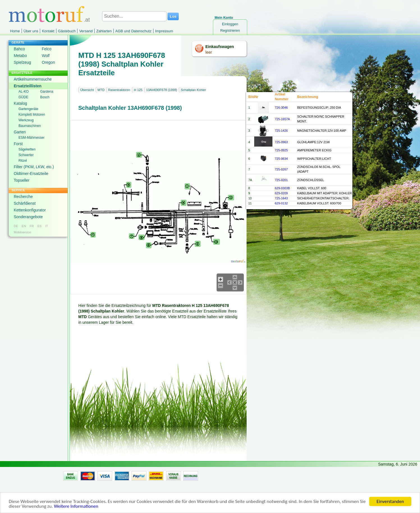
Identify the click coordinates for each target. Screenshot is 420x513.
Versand (86, 31)
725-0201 (281, 180)
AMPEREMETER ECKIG (314, 150)
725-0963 (281, 142)
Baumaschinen (30, 126)
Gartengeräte (28, 109)
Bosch (45, 97)
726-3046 (281, 108)
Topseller (22, 180)
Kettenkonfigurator (30, 210)
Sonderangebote (28, 217)
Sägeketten (27, 149)
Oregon (48, 62)
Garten (20, 132)
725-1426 (281, 131)
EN (24, 226)
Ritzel (23, 161)
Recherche (23, 197)
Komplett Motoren (32, 115)
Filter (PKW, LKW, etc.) (34, 167)
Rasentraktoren (119, 90)
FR (32, 226)
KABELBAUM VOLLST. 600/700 (319, 203)
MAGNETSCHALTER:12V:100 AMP (322, 131)
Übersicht (87, 90)
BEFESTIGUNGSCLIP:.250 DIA (319, 108)
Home (15, 31)
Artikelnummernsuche (33, 79)
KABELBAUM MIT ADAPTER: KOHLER (324, 193)
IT (47, 226)
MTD (101, 90)
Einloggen (230, 24)
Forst (18, 144)
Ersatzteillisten (28, 86)
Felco (47, 49)
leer (209, 52)
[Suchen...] (134, 16)
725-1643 (281, 198)
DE (16, 226)
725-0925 (281, 150)
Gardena (47, 92)
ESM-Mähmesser (32, 138)
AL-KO (24, 92)
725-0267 (281, 169)
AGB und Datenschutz (133, 31)
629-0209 (281, 193)
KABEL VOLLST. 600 (312, 188)
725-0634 (281, 159)
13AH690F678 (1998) (162, 90)
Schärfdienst (25, 203)
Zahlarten (104, 31)
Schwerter (26, 155)
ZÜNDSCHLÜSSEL (311, 180)
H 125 (138, 90)
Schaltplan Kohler (193, 90)
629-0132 (281, 203)
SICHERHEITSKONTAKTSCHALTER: (323, 198)
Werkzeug (26, 120)
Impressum (164, 31)
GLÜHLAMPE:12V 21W (313, 142)
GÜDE (23, 97)
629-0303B (282, 188)
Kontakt (48, 31)
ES (39, 226)
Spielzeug (22, 62)
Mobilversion (22, 232)
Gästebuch (67, 31)
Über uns (31, 31)
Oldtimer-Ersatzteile (31, 174)
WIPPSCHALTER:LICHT (314, 159)
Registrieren (230, 30)
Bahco (19, 49)
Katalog (20, 103)
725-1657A (282, 119)
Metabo (20, 56)
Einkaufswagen (220, 47)
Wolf (46, 56)
